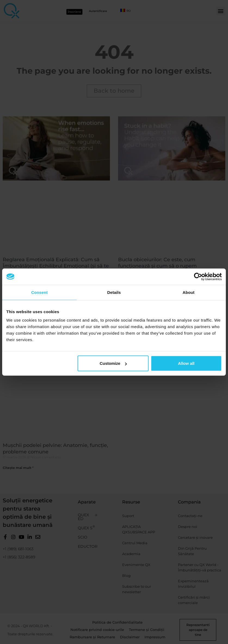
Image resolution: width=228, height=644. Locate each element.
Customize (113, 363)
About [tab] (189, 292)
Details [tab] (114, 292)
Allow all (186, 363)
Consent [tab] (40, 292)
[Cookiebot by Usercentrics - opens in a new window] (198, 276)
